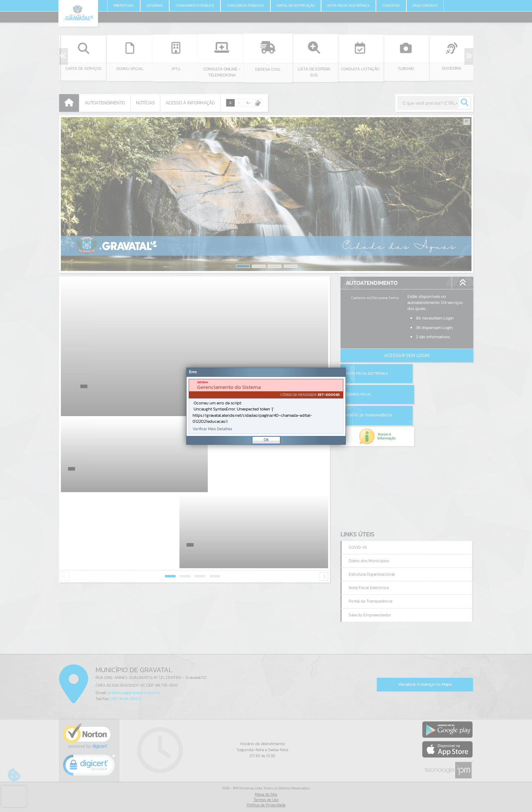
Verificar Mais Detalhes (212, 429)
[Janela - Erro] (266, 406)
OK (266, 440)
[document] (266, 406)
